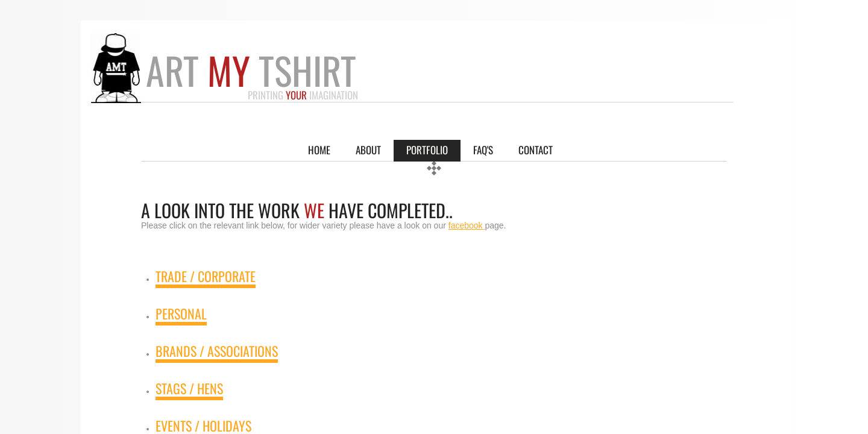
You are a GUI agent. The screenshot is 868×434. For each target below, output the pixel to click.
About (368, 150)
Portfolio (427, 150)
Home (319, 150)
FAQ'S (483, 150)
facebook (467, 225)
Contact (536, 150)
